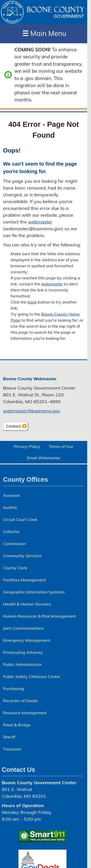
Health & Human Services (27, 604)
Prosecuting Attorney (23, 652)
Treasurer (12, 749)
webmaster (40, 222)
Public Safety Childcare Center (32, 676)
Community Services (22, 556)
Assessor (12, 495)
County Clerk (15, 568)
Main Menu (44, 33)
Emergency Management (27, 640)
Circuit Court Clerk (20, 519)
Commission (14, 544)
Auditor (10, 507)
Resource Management (25, 713)
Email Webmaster (44, 458)
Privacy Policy (27, 446)
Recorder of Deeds (20, 701)
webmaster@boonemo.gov (32, 411)
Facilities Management (25, 580)
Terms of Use (61, 446)
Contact (12, 427)
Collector (11, 532)
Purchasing (14, 689)
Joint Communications (23, 628)
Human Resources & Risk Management (40, 616)
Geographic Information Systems (34, 592)
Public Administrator (22, 664)
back (32, 302)
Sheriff (9, 737)
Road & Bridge (17, 725)
